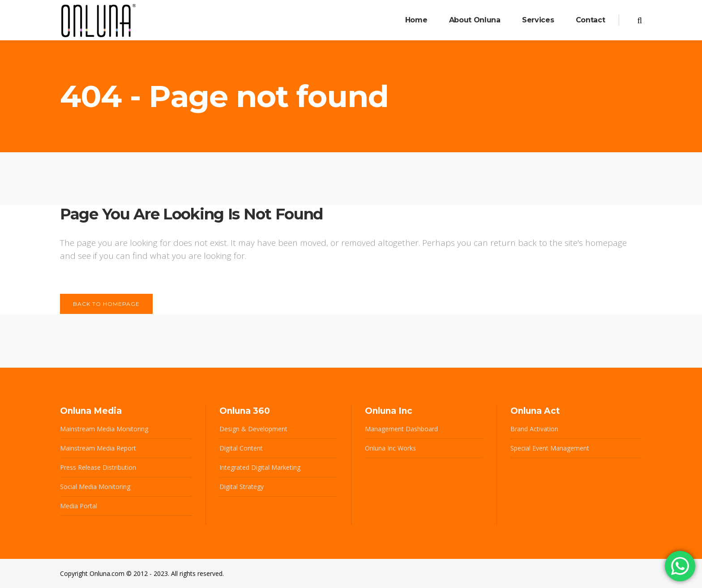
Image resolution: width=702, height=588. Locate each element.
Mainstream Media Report (98, 448)
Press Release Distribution (98, 467)
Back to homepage (106, 304)
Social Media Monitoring (95, 487)
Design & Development (253, 429)
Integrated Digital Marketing (260, 467)
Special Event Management (550, 448)
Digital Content (241, 448)
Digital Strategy (242, 487)
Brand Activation (534, 429)
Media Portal (79, 506)
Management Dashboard (401, 429)
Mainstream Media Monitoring (104, 429)
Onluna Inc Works (390, 448)
